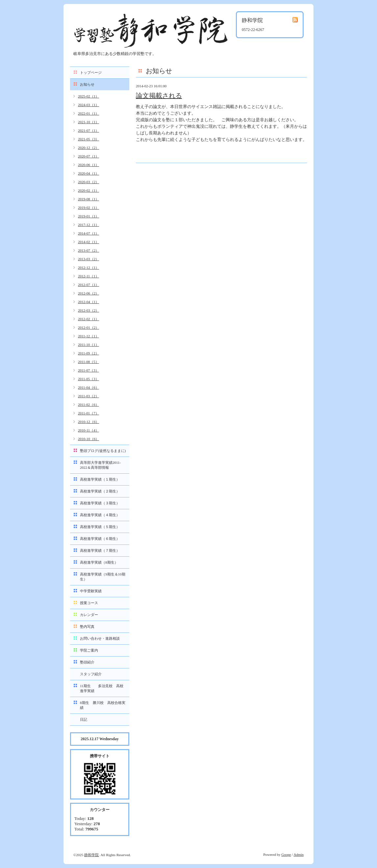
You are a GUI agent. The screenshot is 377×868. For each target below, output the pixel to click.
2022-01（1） (88, 113)
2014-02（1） (88, 242)
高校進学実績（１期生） (100, 479)
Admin (299, 854)
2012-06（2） (88, 293)
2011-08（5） (88, 362)
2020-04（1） (88, 173)
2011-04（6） (88, 387)
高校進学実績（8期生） (99, 562)
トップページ (91, 72)
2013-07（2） (88, 250)
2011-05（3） (88, 379)
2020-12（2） (88, 148)
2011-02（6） (88, 405)
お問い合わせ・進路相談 (100, 638)
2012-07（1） (88, 285)
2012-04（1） (88, 302)
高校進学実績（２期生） (100, 491)
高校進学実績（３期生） (100, 503)
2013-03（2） (88, 259)
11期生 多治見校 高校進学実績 (102, 688)
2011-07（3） (88, 370)
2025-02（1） (88, 96)
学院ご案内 (89, 650)
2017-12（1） (88, 225)
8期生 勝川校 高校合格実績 (103, 705)
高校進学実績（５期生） (100, 527)
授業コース (89, 603)
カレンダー (89, 615)
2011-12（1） (88, 336)
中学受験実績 (91, 591)
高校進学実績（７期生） (100, 550)
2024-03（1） (88, 105)
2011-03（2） (88, 396)
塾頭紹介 (87, 662)
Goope (286, 854)
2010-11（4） (88, 430)
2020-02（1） (88, 190)
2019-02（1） (88, 208)
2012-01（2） (88, 327)
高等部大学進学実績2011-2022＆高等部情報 (100, 465)
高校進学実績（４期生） (100, 515)
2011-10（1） (88, 345)
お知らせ (87, 84)
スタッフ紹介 (91, 674)
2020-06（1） (88, 165)
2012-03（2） (88, 310)
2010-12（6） (88, 422)
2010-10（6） (88, 439)
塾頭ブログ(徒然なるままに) (103, 451)
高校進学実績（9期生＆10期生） (103, 577)
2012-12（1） (88, 267)
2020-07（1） (88, 156)
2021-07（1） (88, 130)
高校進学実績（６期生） (100, 539)
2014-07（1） (88, 233)
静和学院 (91, 855)
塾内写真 (87, 627)
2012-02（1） (88, 319)
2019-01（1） (88, 216)
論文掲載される (159, 96)
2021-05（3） (88, 139)
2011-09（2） (88, 353)
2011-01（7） (88, 413)
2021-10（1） (88, 122)
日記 (84, 719)
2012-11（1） (88, 276)
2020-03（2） (88, 182)
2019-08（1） (88, 199)
